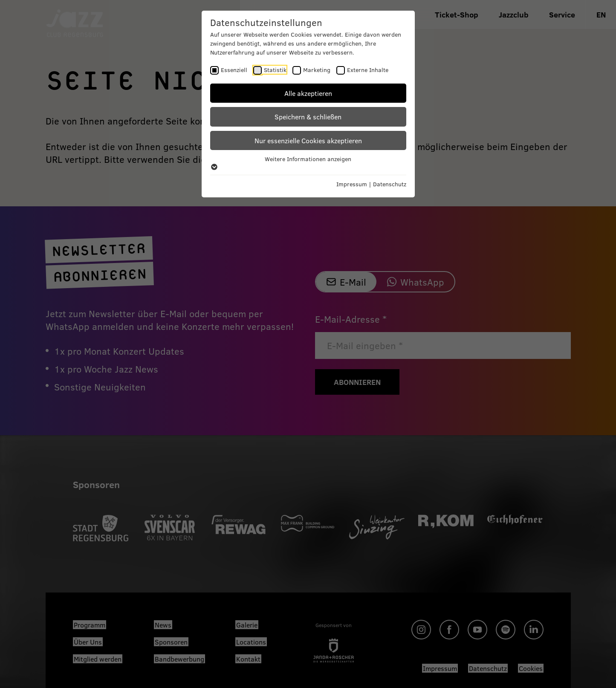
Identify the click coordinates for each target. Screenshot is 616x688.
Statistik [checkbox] (275, 70)
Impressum (352, 184)
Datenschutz (390, 184)
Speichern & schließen (308, 117)
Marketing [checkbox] (317, 70)
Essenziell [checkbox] (234, 70)
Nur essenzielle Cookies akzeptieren (308, 140)
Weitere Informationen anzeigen (308, 162)
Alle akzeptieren (308, 93)
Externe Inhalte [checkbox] (368, 70)
